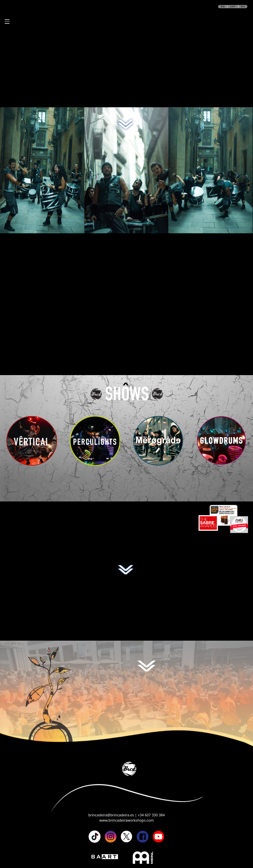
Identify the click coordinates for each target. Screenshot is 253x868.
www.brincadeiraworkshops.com (127, 820)
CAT (233, 6)
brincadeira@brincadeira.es (112, 815)
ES (223, 6)
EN (243, 6)
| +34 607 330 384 (150, 815)
